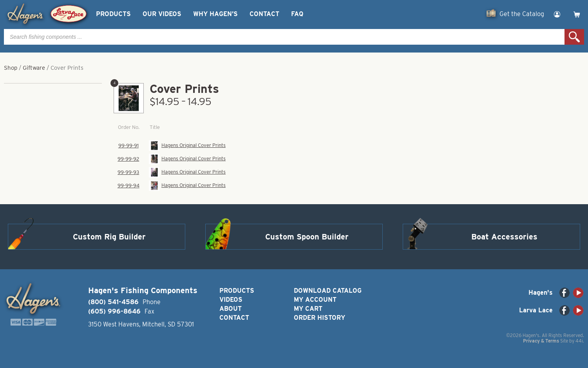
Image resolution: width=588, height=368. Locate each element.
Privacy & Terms (541, 341)
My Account (315, 300)
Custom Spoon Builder (307, 237)
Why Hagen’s (215, 14)
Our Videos (162, 14)
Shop (11, 68)
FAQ (297, 14)
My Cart (308, 309)
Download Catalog (328, 291)
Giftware (34, 68)
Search (574, 37)
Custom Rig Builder (109, 237)
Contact (264, 14)
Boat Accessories (504, 237)
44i (579, 341)
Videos (231, 300)
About (231, 309)
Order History (319, 318)
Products (113, 14)
